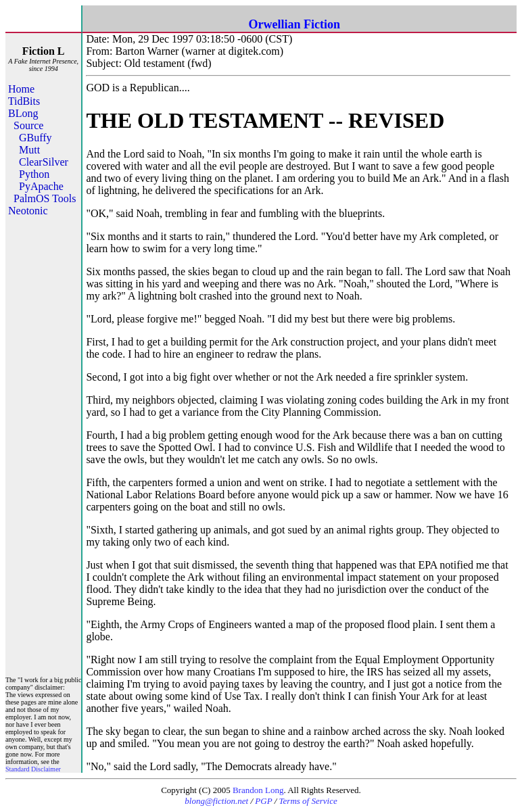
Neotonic (28, 211)
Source (28, 125)
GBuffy (35, 138)
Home (21, 89)
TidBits (24, 101)
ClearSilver (44, 162)
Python (34, 174)
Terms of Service (308, 801)
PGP (263, 801)
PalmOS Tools (45, 198)
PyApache (41, 186)
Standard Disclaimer (33, 769)
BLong (23, 113)
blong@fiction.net (216, 801)
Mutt (29, 150)
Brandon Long (258, 790)
